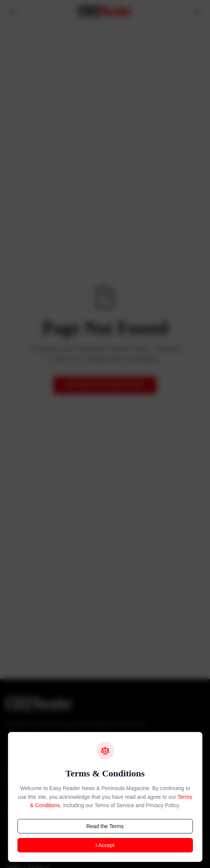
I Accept (105, 845)
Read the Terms (105, 826)
